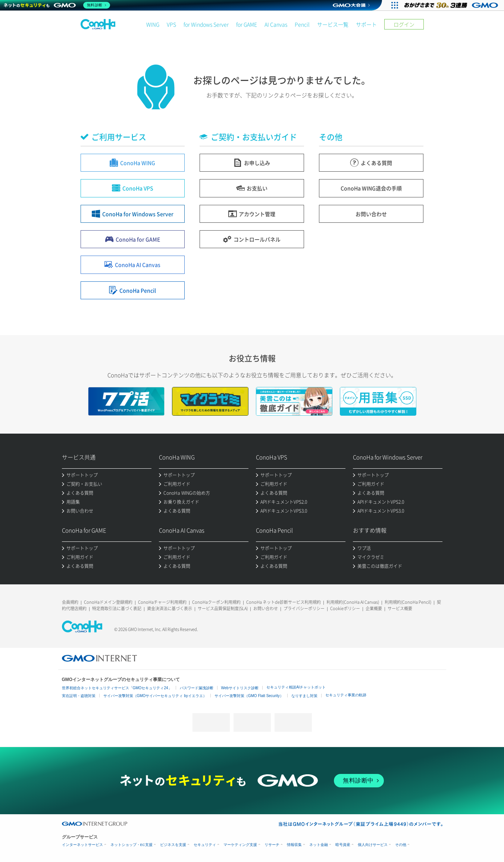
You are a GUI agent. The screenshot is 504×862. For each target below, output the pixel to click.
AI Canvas (276, 24)
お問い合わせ (266, 608)
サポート (366, 24)
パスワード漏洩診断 (197, 688)
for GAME (247, 24)
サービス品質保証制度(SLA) (223, 608)
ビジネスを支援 (173, 845)
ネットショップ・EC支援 (132, 845)
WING (153, 24)
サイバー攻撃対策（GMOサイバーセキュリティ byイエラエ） (155, 696)
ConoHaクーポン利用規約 (216, 602)
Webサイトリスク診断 (240, 688)
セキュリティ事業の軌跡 (346, 695)
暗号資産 (343, 845)
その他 (401, 845)
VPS (171, 24)
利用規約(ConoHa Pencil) (408, 602)
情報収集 (294, 845)
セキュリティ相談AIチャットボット (296, 687)
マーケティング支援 (240, 845)
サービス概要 (400, 608)
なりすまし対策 (304, 696)
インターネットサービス (82, 845)
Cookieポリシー (345, 608)
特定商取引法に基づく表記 (117, 608)
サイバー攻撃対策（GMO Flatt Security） (249, 696)
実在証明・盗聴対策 (79, 696)
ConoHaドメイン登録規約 (108, 602)
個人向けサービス (373, 845)
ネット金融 (319, 845)
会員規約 (70, 602)
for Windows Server (206, 24)
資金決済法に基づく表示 (170, 608)
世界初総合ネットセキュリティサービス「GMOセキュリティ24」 (117, 688)
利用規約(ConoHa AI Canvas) (353, 602)
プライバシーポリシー (304, 608)
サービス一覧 (333, 24)
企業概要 (374, 608)
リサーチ (272, 845)
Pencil (302, 24)
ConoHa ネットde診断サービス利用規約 (284, 602)
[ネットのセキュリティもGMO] (57, 5)
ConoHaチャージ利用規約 (162, 602)
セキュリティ (205, 845)
